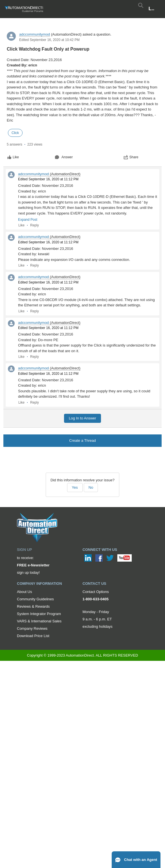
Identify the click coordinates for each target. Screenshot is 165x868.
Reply (35, 225)
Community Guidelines (35, 599)
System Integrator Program (39, 614)
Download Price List (33, 636)
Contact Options (96, 592)
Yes (75, 487)
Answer (64, 157)
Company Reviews (32, 628)
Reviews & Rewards (33, 606)
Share (131, 157)
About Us (24, 592)
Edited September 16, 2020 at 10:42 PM (49, 40)
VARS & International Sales (39, 621)
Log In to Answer (82, 418)
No (91, 487)
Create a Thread (82, 441)
